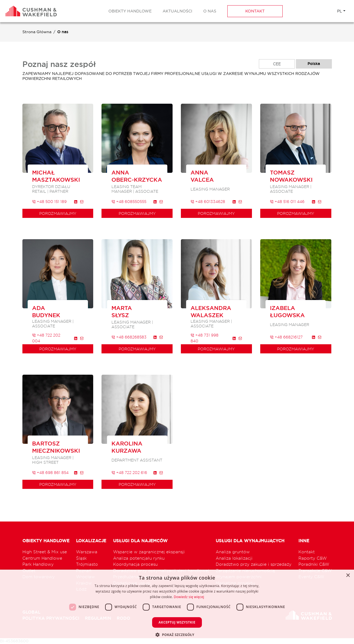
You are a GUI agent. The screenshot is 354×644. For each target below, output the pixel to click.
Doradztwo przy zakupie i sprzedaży (254, 564)
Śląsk (81, 558)
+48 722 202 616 (129, 472)
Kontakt (255, 11)
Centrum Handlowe (42, 558)
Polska (314, 64)
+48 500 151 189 (49, 201)
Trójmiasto (87, 564)
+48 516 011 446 (287, 201)
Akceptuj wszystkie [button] (177, 622)
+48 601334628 (208, 201)
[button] (177, 635)
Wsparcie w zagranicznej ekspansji (149, 552)
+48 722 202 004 (46, 338)
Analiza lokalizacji (234, 558)
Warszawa (87, 552)
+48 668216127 (286, 337)
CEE (277, 64)
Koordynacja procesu (135, 564)
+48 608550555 (129, 201)
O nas (210, 11)
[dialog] (177, 607)
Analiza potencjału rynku (139, 558)
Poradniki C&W (314, 564)
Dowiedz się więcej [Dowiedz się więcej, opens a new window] (189, 597)
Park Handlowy (38, 564)
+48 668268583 (129, 337)
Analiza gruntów (233, 552)
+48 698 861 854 (50, 472)
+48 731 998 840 (205, 338)
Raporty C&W (313, 558)
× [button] (348, 576)
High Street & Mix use (45, 552)
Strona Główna (37, 32)
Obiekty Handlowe (130, 11)
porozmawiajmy (58, 213)
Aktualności (177, 11)
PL (340, 11)
